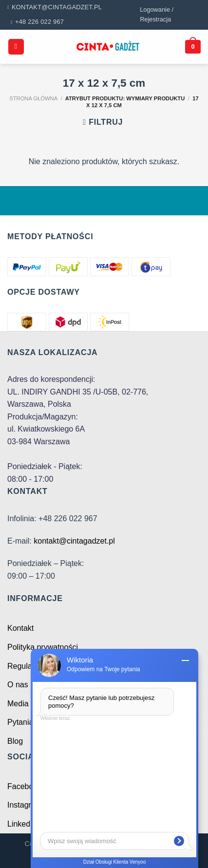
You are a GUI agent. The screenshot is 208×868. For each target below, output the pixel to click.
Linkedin (22, 824)
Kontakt (20, 628)
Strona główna (33, 98)
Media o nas (28, 704)
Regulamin (26, 666)
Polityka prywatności (43, 647)
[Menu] (16, 47)
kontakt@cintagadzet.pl (74, 541)
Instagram (25, 805)
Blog (15, 741)
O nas (18, 685)
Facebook (24, 786)
